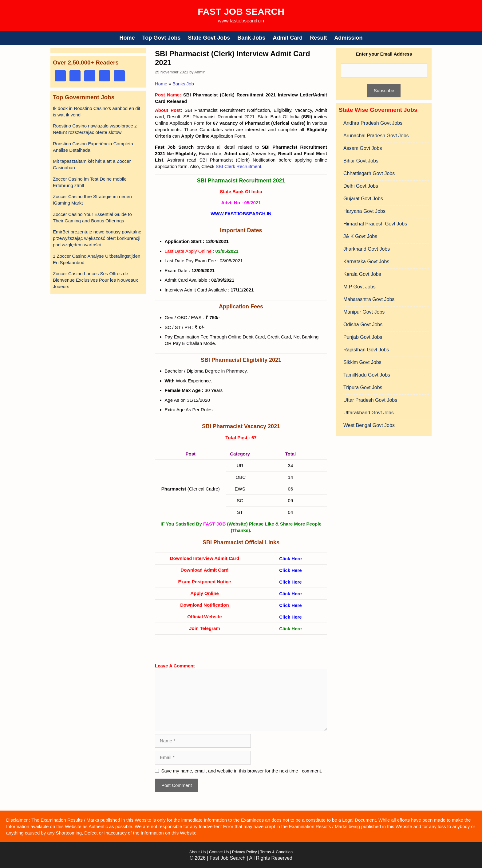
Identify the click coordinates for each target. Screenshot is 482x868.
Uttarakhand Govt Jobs (369, 413)
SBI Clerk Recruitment (239, 166)
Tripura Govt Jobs (363, 387)
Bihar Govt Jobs (361, 161)
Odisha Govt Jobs (363, 325)
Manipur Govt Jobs (364, 312)
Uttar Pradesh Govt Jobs (370, 400)
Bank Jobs (251, 38)
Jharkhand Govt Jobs (367, 249)
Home (127, 38)
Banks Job (183, 84)
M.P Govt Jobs (360, 287)
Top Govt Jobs (162, 38)
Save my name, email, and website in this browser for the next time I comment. (242, 771)
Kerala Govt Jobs (362, 274)
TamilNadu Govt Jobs (367, 375)
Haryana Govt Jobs (364, 211)
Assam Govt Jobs (363, 148)
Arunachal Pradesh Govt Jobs (376, 136)
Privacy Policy (244, 852)
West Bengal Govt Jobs (369, 425)
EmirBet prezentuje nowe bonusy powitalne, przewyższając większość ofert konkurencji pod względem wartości (98, 238)
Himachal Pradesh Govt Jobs (375, 224)
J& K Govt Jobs (360, 236)
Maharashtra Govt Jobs (369, 299)
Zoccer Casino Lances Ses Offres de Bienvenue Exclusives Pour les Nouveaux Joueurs (95, 280)
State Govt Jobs (209, 38)
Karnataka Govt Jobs (366, 262)
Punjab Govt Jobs (363, 337)
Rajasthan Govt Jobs (366, 350)
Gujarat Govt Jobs (363, 199)
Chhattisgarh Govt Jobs (369, 173)
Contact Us (219, 852)
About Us (198, 852)
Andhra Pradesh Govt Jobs (373, 123)
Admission (348, 38)
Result (318, 38)
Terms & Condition (276, 852)
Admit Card (288, 38)
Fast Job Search (241, 12)
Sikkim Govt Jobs (362, 362)
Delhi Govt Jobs (361, 186)
